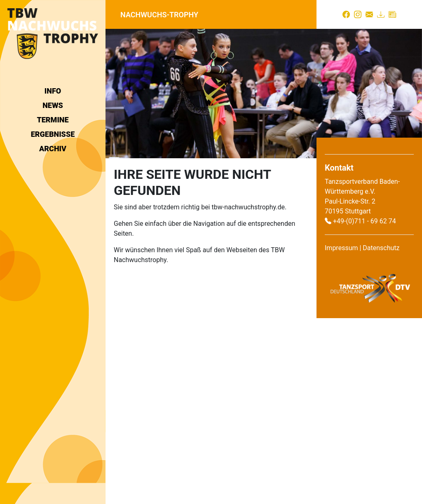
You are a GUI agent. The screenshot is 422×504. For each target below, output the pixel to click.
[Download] (381, 14)
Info (53, 91)
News (53, 105)
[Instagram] (358, 14)
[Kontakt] (369, 14)
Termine (53, 120)
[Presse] (392, 14)
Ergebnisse (53, 134)
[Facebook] (346, 14)
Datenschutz (381, 248)
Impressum (341, 248)
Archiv (53, 149)
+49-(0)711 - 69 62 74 (365, 221)
